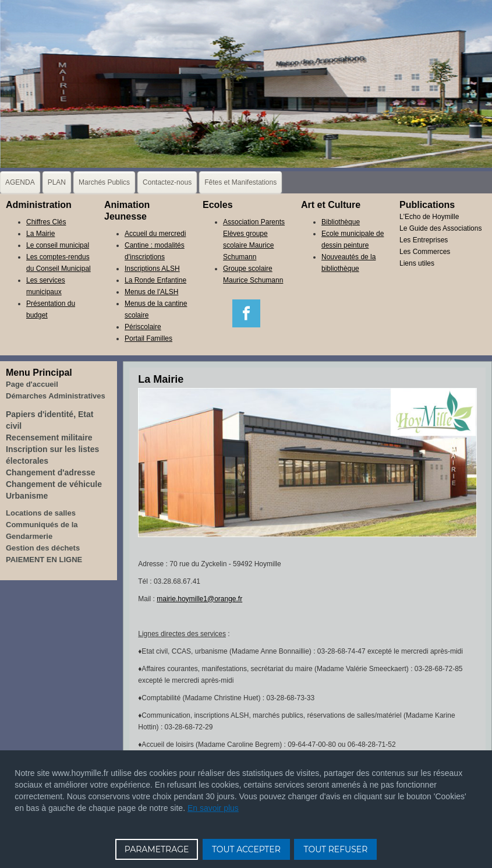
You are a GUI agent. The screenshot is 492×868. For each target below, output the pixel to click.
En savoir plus (213, 808)
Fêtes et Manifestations (240, 182)
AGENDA (20, 182)
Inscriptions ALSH (152, 269)
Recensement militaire (49, 437)
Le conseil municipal (58, 245)
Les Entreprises (424, 240)
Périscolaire (143, 327)
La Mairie (40, 234)
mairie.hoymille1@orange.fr (199, 599)
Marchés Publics (104, 182)
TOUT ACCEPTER (246, 849)
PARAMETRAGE (157, 849)
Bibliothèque (341, 222)
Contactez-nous (167, 182)
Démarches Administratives (56, 396)
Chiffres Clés (46, 222)
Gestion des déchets (43, 548)
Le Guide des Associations (440, 228)
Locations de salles (41, 513)
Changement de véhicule (54, 484)
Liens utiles (417, 263)
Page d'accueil (32, 384)
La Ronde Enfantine (155, 280)
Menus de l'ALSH (151, 292)
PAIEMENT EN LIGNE (44, 560)
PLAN (57, 182)
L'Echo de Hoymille (429, 217)
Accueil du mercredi (155, 234)
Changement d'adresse (51, 472)
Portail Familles (148, 338)
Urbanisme (27, 496)
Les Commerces (425, 252)
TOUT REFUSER (335, 849)
